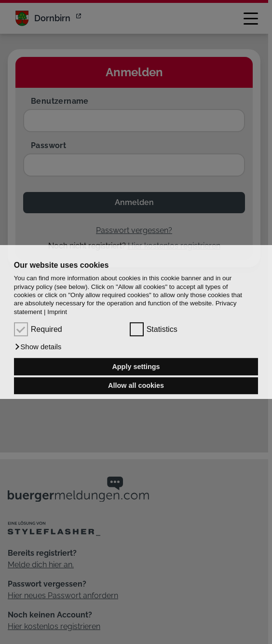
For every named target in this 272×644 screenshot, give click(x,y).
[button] (38, 347)
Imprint (57, 312)
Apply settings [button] (136, 367)
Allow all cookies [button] (136, 386)
